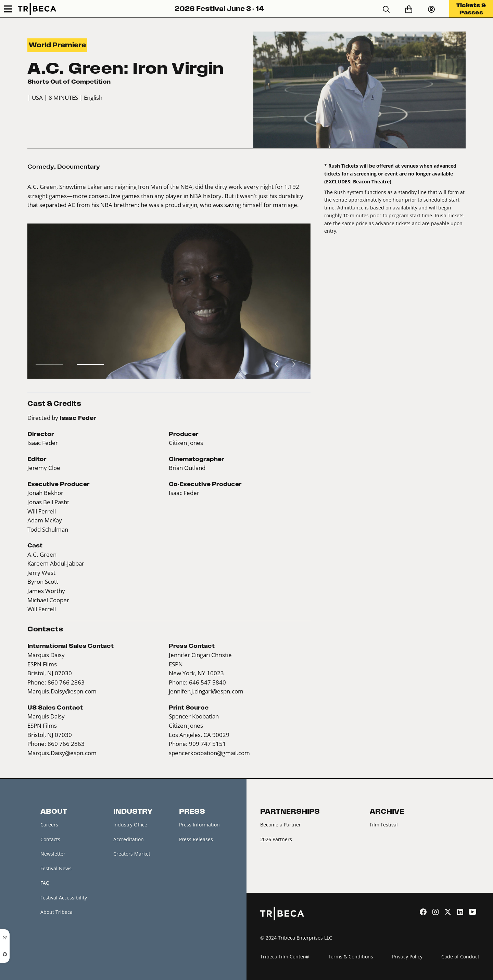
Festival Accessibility (64, 898)
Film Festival (384, 825)
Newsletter (53, 854)
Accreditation (129, 839)
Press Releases (196, 839)
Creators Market (132, 854)
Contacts (50, 839)
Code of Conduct (460, 957)
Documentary (79, 167)
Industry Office (130, 825)
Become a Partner (281, 825)
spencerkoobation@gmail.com (209, 753)
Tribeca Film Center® (285, 957)
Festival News (56, 868)
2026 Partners (276, 839)
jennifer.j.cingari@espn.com (206, 691)
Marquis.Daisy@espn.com (62, 691)
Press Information (199, 825)
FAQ (45, 883)
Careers (49, 825)
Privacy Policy (407, 957)
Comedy (41, 167)
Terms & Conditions (351, 957)
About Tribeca (56, 912)
